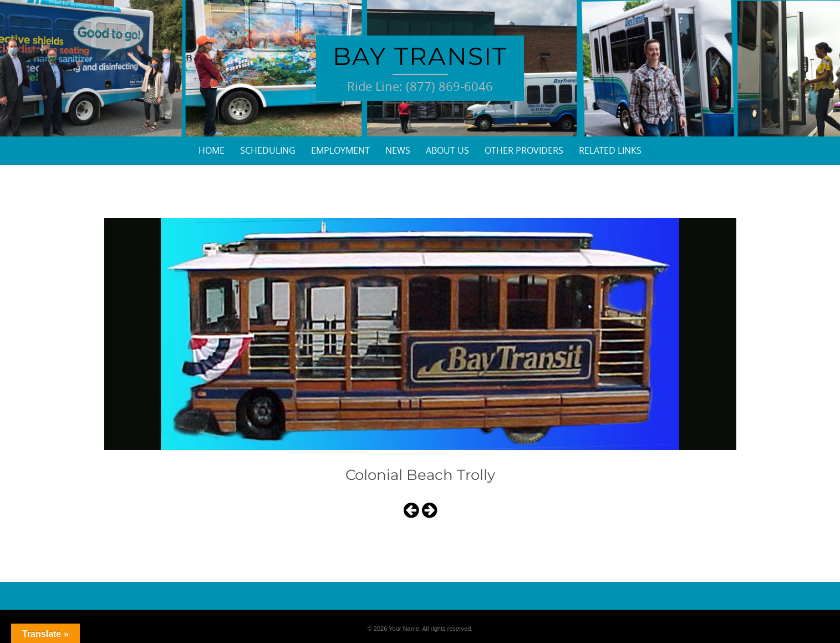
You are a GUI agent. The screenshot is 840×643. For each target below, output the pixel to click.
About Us (447, 150)
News (398, 150)
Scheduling (268, 150)
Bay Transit (420, 56)
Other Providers (524, 150)
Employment (340, 150)
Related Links (610, 150)
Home (212, 150)
